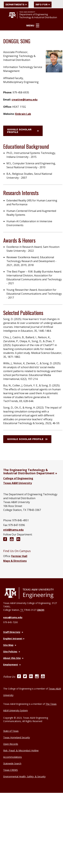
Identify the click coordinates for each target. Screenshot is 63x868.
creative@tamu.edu (25, 100)
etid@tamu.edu (13, 530)
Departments (17, 4)
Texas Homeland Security (17, 737)
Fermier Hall (19, 556)
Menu (33, 25)
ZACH (41, 610)
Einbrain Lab (23, 114)
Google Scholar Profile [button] (23, 131)
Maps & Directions (15, 561)
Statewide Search (12, 763)
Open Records (11, 744)
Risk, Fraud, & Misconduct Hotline (21, 750)
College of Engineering (18, 478)
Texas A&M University (18, 483)
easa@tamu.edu (13, 617)
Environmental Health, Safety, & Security (24, 776)
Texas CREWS (10, 770)
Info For (45, 4)
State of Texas (11, 731)
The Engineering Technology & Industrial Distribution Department (29, 472)
